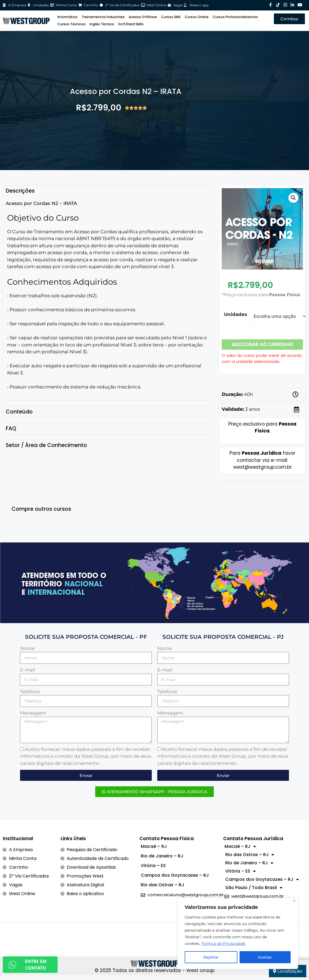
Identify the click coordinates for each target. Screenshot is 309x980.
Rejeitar (211, 957)
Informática (67, 17)
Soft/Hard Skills (131, 24)
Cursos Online (197, 17)
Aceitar (265, 957)
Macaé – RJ (154, 846)
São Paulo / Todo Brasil (254, 888)
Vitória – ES (153, 866)
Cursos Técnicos (71, 24)
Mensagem (33, 713)
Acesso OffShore (143, 17)
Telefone (30, 692)
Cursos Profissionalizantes (235, 17)
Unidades (235, 314)
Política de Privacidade (223, 943)
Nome (27, 648)
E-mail (28, 670)
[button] (293, 198)
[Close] (294, 901)
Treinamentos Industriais (103, 17)
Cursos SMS (171, 17)
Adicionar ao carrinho (262, 344)
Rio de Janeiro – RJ (162, 856)
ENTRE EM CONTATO (27, 965)
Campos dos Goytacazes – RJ (175, 875)
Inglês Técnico (102, 24)
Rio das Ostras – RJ (162, 885)
